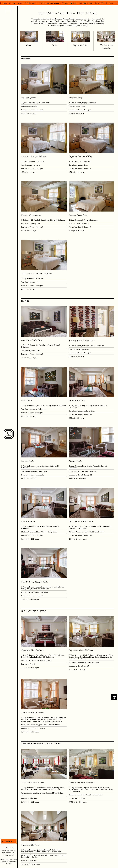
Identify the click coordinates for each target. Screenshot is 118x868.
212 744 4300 (9, 859)
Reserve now (9, 841)
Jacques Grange (69, 19)
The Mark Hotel (98, 19)
